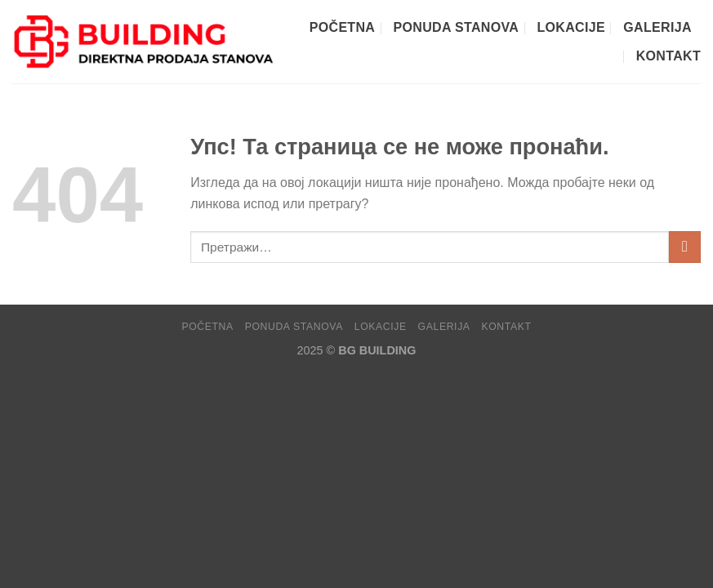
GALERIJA (657, 27)
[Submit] (685, 247)
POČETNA (342, 27)
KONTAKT (668, 56)
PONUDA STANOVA (457, 27)
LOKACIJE (571, 27)
